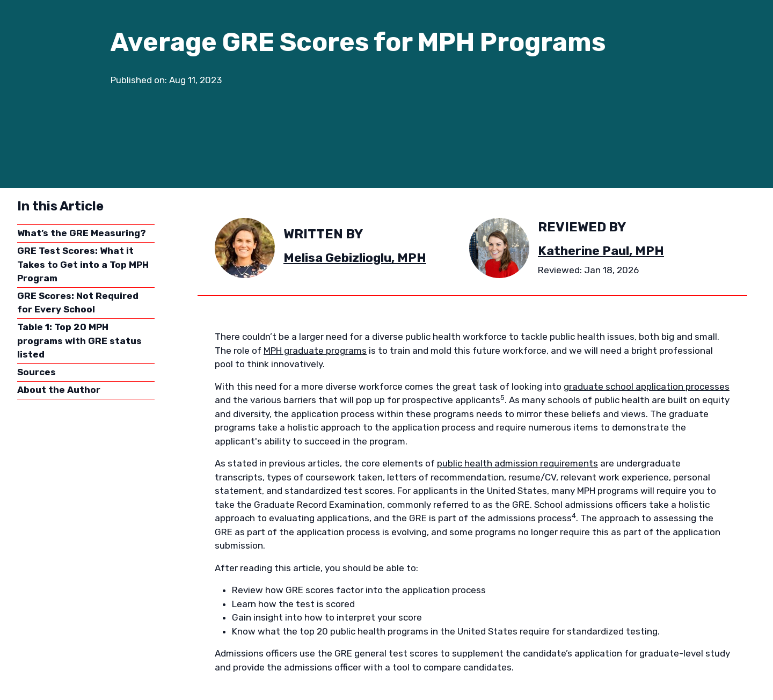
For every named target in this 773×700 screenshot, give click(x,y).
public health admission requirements (517, 463)
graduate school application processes (647, 387)
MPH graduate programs (315, 351)
